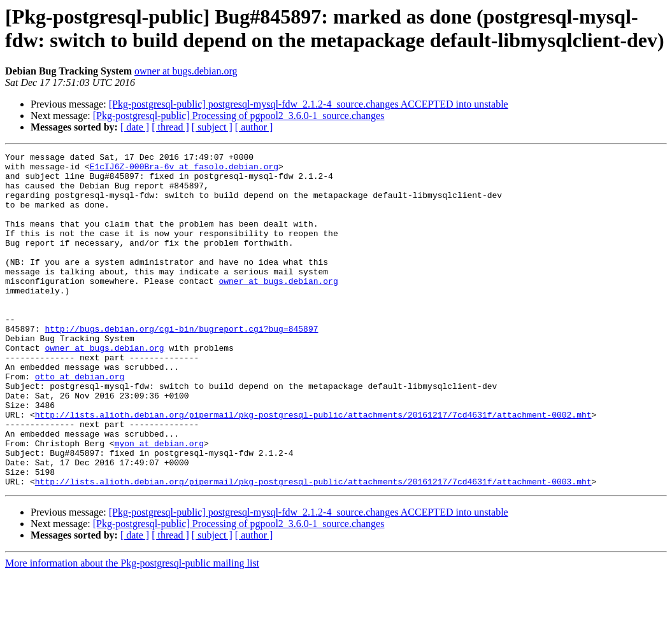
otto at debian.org (80, 422)
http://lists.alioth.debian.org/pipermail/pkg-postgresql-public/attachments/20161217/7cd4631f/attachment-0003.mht (313, 548)
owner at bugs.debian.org (186, 71)
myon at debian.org (159, 502)
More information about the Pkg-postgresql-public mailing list (132, 630)
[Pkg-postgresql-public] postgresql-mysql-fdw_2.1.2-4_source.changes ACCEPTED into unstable (309, 104)
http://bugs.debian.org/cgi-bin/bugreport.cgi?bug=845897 (181, 365)
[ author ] (254, 127)
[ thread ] (170, 127)
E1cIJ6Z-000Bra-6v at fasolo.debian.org (184, 170)
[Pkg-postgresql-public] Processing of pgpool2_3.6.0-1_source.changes (239, 116)
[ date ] (135, 127)
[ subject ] (212, 127)
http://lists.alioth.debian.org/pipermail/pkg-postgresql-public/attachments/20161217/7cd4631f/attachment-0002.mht (313, 468)
